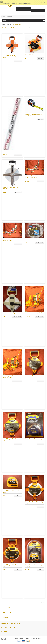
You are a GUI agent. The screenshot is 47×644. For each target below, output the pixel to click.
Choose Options (40, 243)
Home (3, 25)
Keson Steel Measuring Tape (10, 313)
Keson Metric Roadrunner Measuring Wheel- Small (32, 177)
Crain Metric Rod (7, 151)
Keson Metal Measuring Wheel (33, 313)
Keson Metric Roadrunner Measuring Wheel (9, 240)
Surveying (9, 25)
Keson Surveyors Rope (31, 239)
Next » (44, 32)
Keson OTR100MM (30, 55)
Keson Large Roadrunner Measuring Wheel (9, 377)
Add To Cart (18, 61)
